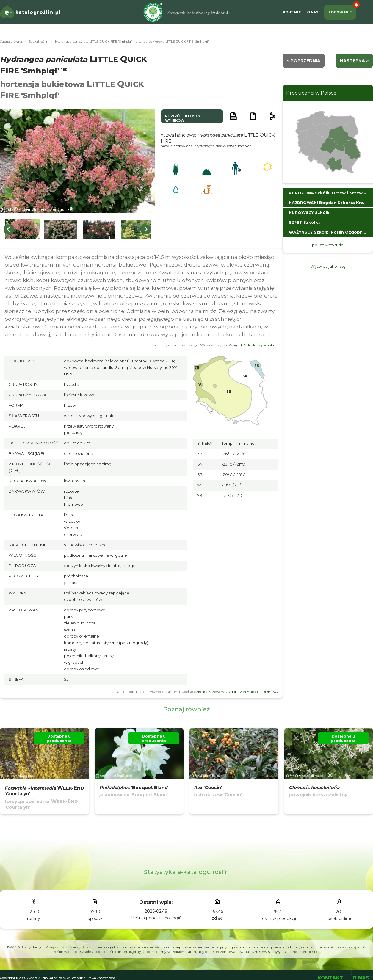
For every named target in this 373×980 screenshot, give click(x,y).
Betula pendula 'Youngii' (156, 918)
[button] (22, 229)
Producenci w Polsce (311, 93)
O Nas (313, 12)
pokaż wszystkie (328, 245)
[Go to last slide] (9, 229)
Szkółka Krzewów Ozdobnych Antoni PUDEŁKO (236, 692)
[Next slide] (146, 229)
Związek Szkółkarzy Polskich (253, 345)
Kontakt (292, 12)
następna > (354, 61)
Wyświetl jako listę (328, 266)
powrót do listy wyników (183, 118)
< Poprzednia (304, 61)
